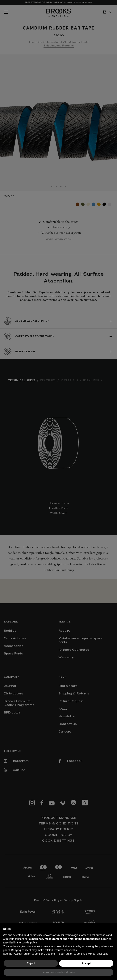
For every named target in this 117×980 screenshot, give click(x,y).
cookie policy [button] (29, 942)
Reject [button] (31, 963)
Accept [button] (86, 963)
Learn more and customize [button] (58, 972)
